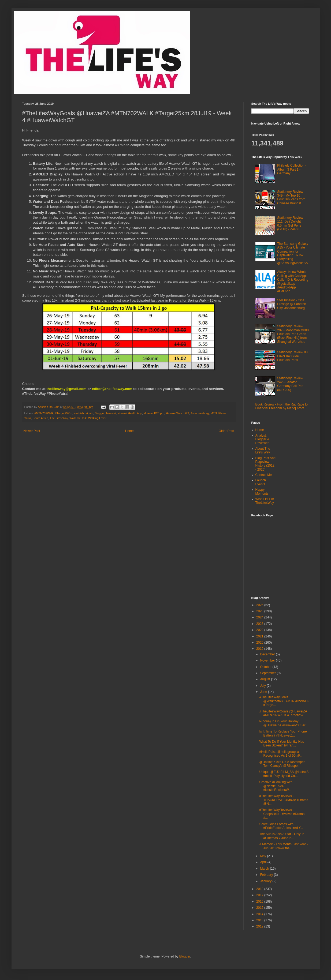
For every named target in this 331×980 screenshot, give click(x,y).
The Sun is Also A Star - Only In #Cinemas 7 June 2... (282, 836)
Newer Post (32, 431)
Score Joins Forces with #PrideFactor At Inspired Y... (281, 826)
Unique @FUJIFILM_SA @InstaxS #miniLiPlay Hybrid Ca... (284, 774)
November (268, 660)
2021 (260, 636)
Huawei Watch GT (177, 413)
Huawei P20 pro (154, 413)
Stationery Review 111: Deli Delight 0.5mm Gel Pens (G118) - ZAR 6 (290, 224)
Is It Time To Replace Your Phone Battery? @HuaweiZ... (283, 733)
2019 (260, 649)
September (268, 673)
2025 (260, 611)
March (265, 869)
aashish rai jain (84, 413)
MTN (213, 413)
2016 (260, 902)
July (263, 686)
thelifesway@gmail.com (66, 389)
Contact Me (264, 475)
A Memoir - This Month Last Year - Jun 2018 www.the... (283, 846)
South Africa (40, 418)
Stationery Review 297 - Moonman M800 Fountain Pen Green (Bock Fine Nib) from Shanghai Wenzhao (293, 334)
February (267, 875)
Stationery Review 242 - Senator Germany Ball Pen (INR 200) (290, 384)
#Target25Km (64, 413)
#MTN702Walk (44, 413)
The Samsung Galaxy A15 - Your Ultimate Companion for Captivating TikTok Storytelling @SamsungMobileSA (293, 253)
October (266, 667)
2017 (260, 895)
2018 (260, 889)
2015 (260, 908)
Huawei (111, 413)
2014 (260, 914)
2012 (260, 926)
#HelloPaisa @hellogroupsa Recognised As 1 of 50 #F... (281, 754)
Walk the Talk (78, 418)
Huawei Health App (130, 413)
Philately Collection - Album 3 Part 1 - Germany (292, 169)
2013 (260, 920)
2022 (260, 630)
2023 (260, 624)
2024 (260, 617)
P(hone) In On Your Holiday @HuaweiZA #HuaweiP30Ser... (283, 723)
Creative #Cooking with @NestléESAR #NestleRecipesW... (276, 786)
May (263, 856)
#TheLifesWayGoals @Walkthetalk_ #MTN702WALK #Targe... (284, 701)
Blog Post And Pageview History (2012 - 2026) (265, 464)
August (265, 679)
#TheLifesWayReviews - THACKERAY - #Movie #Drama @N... (284, 800)
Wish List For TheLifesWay (265, 501)
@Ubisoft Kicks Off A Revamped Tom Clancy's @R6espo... (282, 764)
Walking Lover (97, 418)
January (266, 881)
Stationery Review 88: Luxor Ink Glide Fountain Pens (293, 356)
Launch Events (261, 482)
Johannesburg (200, 413)
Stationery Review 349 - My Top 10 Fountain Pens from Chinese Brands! (291, 198)
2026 (260, 605)
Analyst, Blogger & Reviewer (263, 439)
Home (129, 431)
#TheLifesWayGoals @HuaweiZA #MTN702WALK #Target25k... (283, 713)
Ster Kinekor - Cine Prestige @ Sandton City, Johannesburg (292, 304)
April (264, 862)
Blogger (100, 413)
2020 (260, 643)
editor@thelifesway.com (112, 389)
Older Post (226, 431)
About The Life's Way (263, 450)
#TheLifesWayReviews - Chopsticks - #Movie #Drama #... (282, 814)
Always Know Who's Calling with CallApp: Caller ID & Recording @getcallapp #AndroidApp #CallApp (293, 281)
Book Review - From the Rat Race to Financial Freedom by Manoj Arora (282, 406)
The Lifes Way (59, 418)
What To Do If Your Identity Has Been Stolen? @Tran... (282, 744)
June (264, 692)
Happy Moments (262, 491)
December (268, 654)
